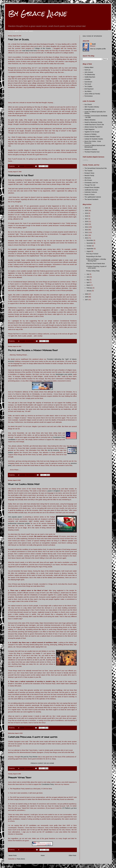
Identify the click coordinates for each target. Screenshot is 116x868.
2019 (87, 213)
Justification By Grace (91, 190)
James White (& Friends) (92, 94)
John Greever (89, 72)
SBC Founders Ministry (92, 107)
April (88, 282)
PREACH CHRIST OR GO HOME (42, 763)
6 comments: (30, 341)
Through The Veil (90, 185)
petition (11, 452)
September (90, 249)
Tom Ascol (88, 84)
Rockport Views (89, 173)
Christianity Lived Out (91, 183)
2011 (87, 235)
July (88, 274)
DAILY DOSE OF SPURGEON (92, 36)
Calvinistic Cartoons (91, 192)
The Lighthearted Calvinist (93, 197)
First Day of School (19, 39)
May (88, 280)
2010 (87, 238)
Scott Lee (88, 70)
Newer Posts (13, 855)
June (88, 277)
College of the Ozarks (43, 48)
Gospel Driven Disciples (92, 187)
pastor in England (54, 491)
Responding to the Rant (21, 175)
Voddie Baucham (90, 77)
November (90, 243)
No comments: (31, 475)
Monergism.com (90, 109)
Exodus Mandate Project (92, 136)
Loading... (86, 160)
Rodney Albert (89, 67)
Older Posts (72, 855)
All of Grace (88, 180)
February (90, 288)
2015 (87, 224)
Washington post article (64, 374)
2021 (87, 208)
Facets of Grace (90, 195)
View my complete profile (98, 49)
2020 (87, 211)
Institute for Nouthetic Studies (94, 139)
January (89, 291)
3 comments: (29, 166)
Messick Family (89, 175)
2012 (87, 232)
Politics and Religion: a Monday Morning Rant (33, 350)
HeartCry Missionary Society (93, 122)
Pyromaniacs (89, 96)
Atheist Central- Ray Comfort (94, 127)
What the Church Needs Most (24, 484)
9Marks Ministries (90, 120)
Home (43, 855)
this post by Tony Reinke (29, 757)
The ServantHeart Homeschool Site (96, 168)
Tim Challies (88, 86)
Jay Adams (88, 91)
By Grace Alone (38, 13)
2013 (87, 230)
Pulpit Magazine (90, 129)
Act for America (53, 450)
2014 (87, 227)
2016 (87, 221)
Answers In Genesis (91, 149)
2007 (87, 300)
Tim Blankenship (90, 75)
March (89, 285)
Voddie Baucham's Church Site (94, 125)
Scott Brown (88, 82)
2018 (87, 216)
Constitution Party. (48, 784)
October (89, 246)
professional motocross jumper (19, 523)
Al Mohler (88, 79)
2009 (87, 294)
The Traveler (89, 171)
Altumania (88, 178)
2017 (87, 219)
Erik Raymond (89, 89)
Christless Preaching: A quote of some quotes (33, 737)
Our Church (88, 104)
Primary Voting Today (20, 778)
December (90, 240)
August (89, 251)
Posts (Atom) (21, 859)
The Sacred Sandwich (91, 199)
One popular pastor (15, 517)
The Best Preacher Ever (92, 152)
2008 (87, 297)
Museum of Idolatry (91, 134)
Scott (94, 44)
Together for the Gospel (92, 132)
